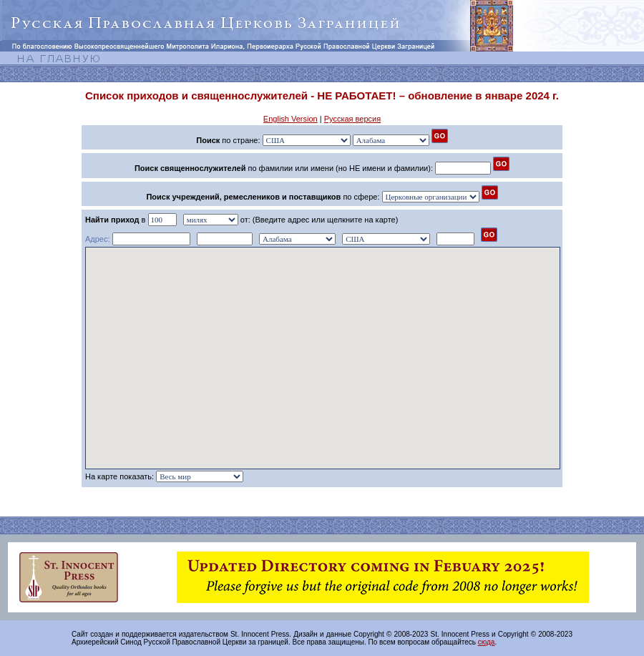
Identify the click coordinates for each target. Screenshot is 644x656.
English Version (291, 119)
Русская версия (352, 119)
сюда (487, 642)
